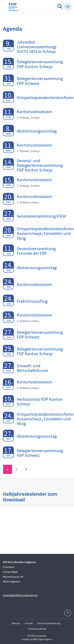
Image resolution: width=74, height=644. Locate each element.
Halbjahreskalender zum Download (30, 497)
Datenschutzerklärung (49, 623)
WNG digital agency (43, 639)
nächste (26, 470)
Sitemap (16, 623)
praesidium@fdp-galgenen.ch (20, 595)
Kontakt (29, 623)
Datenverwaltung (37, 629)
